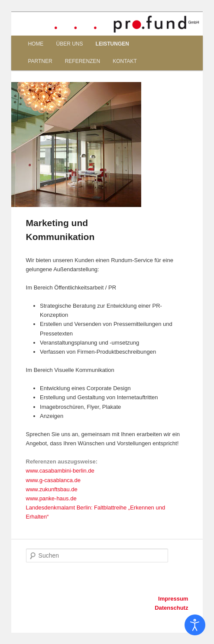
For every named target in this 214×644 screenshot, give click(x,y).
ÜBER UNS (69, 44)
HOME (36, 44)
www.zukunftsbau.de (52, 489)
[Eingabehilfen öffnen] (195, 625)
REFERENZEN (83, 61)
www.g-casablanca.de (53, 480)
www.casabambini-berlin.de (60, 471)
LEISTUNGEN (112, 44)
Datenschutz (171, 608)
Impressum (173, 599)
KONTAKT (125, 61)
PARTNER (40, 61)
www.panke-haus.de (51, 498)
